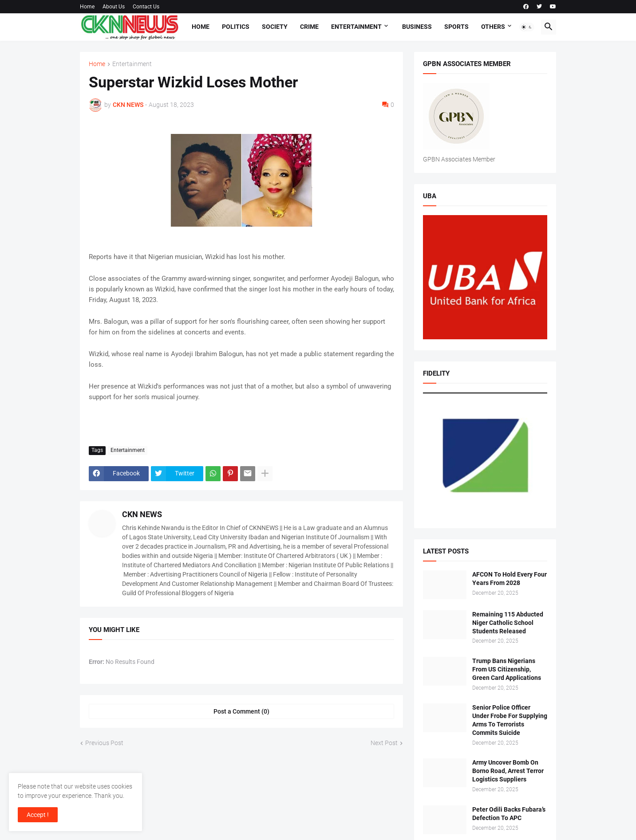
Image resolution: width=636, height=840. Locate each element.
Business (417, 27)
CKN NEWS (142, 514)
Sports (456, 27)
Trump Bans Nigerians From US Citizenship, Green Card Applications (507, 669)
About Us (114, 7)
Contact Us (146, 7)
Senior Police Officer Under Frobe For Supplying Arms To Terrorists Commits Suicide (510, 720)
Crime (309, 27)
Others (493, 27)
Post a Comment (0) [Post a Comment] (241, 711)
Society (275, 27)
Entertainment (356, 27)
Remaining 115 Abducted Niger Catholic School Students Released (508, 623)
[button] (527, 27)
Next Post (384, 743)
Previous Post (104, 743)
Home (87, 7)
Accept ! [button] (38, 815)
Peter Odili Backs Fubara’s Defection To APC (509, 814)
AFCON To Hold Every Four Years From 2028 (510, 579)
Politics (236, 27)
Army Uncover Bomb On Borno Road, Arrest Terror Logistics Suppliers (508, 771)
